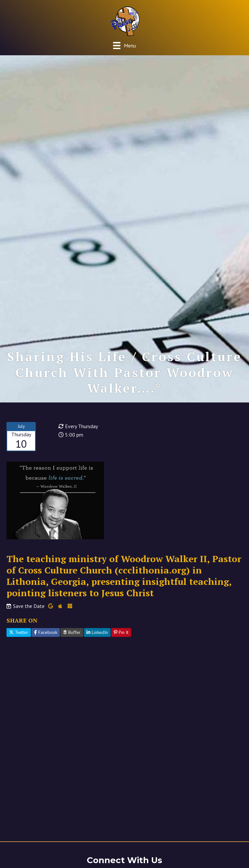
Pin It (121, 632)
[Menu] (124, 45)
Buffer (72, 632)
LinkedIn (97, 632)
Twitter (19, 632)
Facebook (46, 632)
